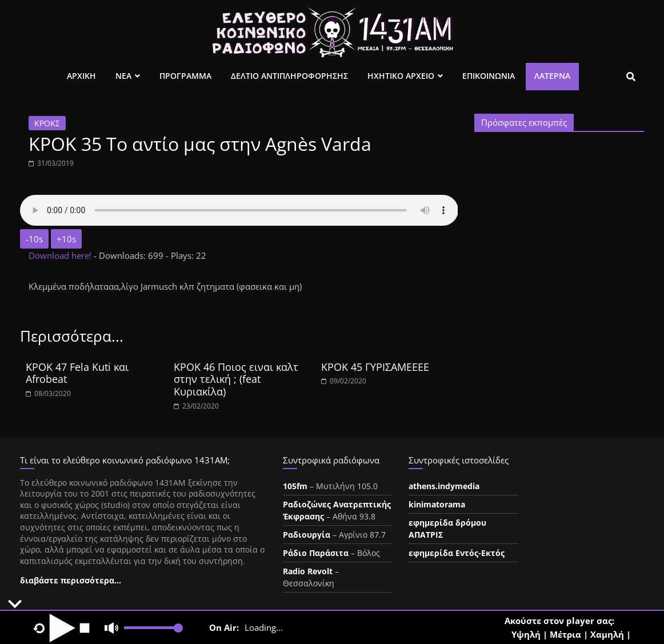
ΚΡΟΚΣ (47, 123)
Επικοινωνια (489, 76)
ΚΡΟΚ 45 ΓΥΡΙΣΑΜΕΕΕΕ (375, 367)
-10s (34, 239)
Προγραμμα (185, 76)
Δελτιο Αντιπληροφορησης (289, 76)
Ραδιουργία (307, 535)
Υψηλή (526, 634)
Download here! (61, 255)
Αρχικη (81, 76)
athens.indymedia (444, 486)
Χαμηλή (607, 634)
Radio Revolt (308, 571)
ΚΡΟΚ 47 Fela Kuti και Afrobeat (77, 373)
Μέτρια (565, 634)
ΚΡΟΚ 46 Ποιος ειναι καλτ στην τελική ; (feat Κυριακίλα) (236, 379)
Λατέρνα (552, 76)
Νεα (123, 76)
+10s (66, 239)
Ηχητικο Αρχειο (401, 76)
